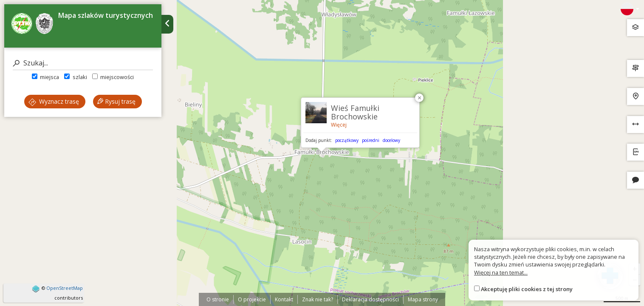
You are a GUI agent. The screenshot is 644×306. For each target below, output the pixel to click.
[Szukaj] (83, 63)
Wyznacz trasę (54, 101)
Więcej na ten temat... (501, 272)
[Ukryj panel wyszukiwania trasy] (167, 24)
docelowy (391, 140)
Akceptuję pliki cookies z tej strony (527, 289)
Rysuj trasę (116, 101)
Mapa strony (423, 299)
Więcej (339, 125)
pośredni (371, 140)
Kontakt (284, 299)
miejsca (45, 77)
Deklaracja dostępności (370, 299)
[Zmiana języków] (630, 9)
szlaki (75, 77)
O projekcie (252, 299)
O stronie (218, 299)
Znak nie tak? (318, 299)
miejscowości (113, 77)
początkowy (347, 140)
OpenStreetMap (65, 288)
